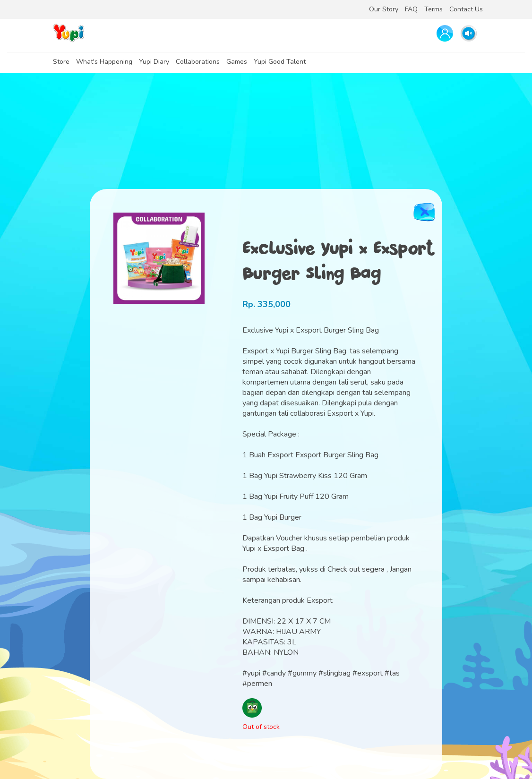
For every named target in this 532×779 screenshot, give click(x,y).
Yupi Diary (154, 62)
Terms (433, 9)
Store (61, 62)
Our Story (384, 9)
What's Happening (104, 62)
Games (237, 62)
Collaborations (198, 62)
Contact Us (466, 9)
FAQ (411, 9)
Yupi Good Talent (280, 62)
